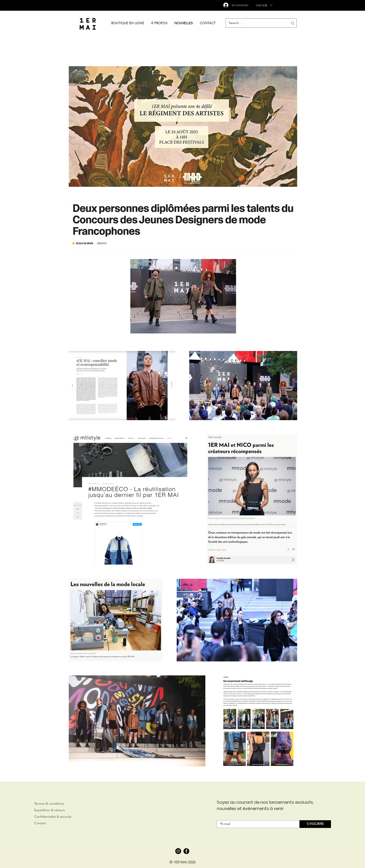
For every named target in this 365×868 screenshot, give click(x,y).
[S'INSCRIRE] (315, 824)
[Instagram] (178, 851)
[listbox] (264, 5)
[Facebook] (186, 851)
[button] (264, 5)
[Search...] (255, 23)
